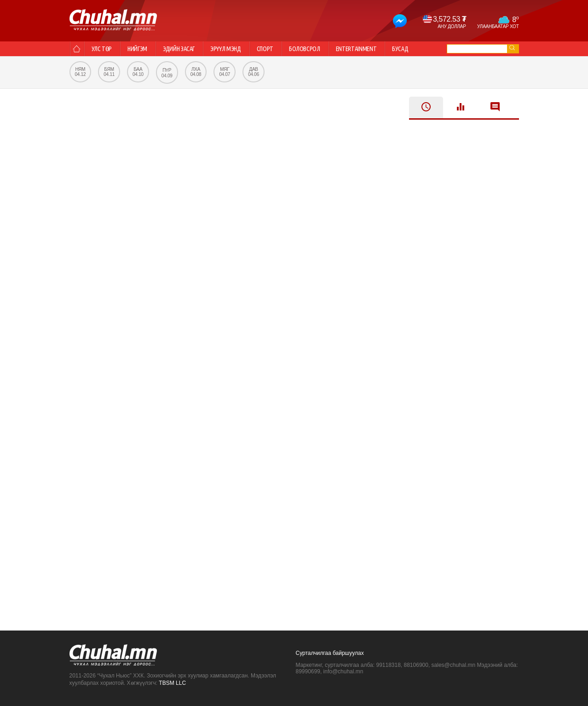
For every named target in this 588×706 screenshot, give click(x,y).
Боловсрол (305, 49)
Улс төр (102, 49)
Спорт (265, 49)
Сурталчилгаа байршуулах (330, 653)
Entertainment (356, 49)
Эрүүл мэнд (226, 49)
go (512, 48)
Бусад (400, 49)
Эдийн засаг (179, 49)
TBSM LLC (172, 683)
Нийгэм (137, 49)
